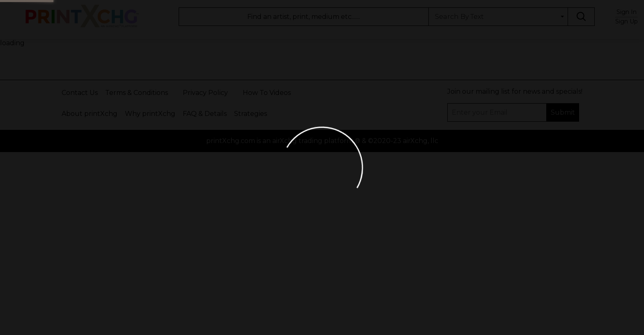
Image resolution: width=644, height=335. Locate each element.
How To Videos (267, 93)
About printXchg (90, 114)
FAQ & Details (205, 114)
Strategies (251, 114)
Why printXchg (150, 114)
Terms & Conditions (137, 93)
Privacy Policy (205, 93)
